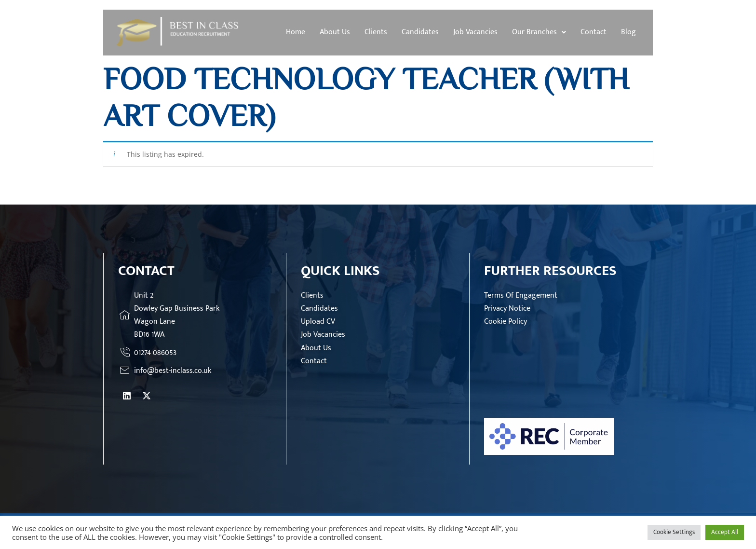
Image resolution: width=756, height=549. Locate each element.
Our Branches (539, 32)
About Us (335, 32)
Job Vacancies (475, 32)
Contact (594, 32)
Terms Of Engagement (521, 295)
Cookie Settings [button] (674, 532)
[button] (539, 32)
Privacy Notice (507, 309)
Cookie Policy (506, 322)
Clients (376, 32)
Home (296, 32)
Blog (628, 32)
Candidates (420, 32)
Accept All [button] (725, 532)
